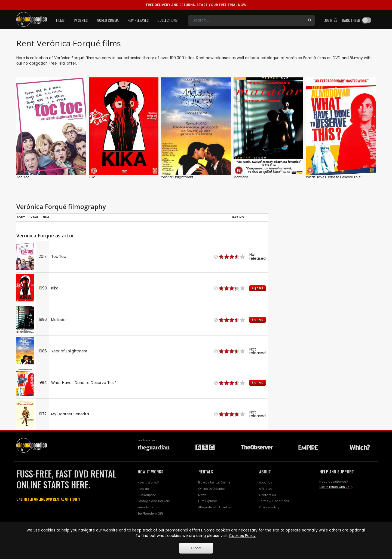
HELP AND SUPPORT (337, 472)
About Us (266, 482)
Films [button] (60, 20)
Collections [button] (167, 20)
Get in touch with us (334, 487)
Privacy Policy (269, 507)
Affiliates (266, 489)
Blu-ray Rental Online (214, 482)
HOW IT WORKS (151, 472)
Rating (238, 217)
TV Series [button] (80, 20)
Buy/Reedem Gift (150, 513)
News (202, 495)
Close (196, 548)
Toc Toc (23, 177)
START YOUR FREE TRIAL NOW (196, 5)
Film (46, 217)
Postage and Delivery (154, 501)
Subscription (147, 495)
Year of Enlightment (177, 177)
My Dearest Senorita (70, 414)
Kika (92, 177)
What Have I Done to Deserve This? (334, 177)
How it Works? (148, 482)
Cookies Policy (242, 536)
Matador (241, 177)
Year (34, 217)
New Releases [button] (138, 20)
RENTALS (206, 472)
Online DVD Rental (212, 489)
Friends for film (149, 507)
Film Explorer (208, 501)
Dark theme (351, 20)
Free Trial (57, 63)
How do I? (145, 489)
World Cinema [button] (108, 20)
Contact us (267, 495)
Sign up (258, 288)
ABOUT (265, 472)
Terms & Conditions (274, 501)
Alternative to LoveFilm (215, 507)
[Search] (247, 20)
